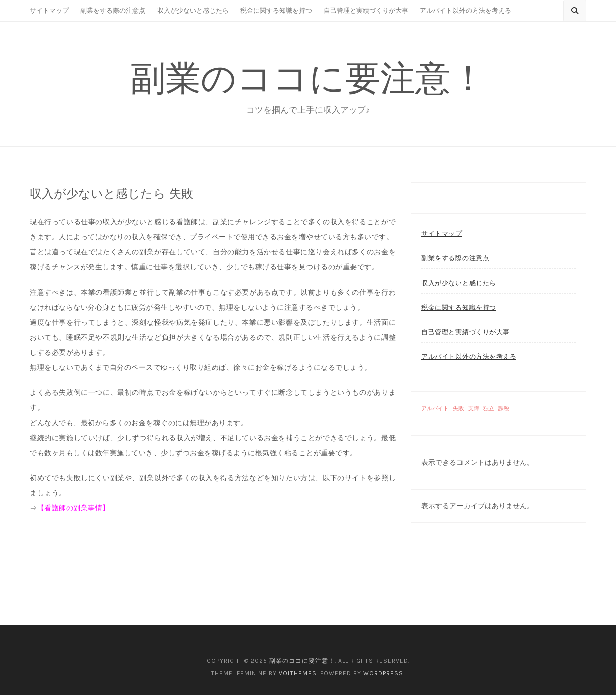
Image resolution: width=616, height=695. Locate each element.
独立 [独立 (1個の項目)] (489, 409)
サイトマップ (49, 10)
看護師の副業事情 (73, 508)
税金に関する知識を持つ (276, 10)
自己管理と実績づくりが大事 (366, 10)
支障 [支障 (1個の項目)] (474, 409)
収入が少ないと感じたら (193, 10)
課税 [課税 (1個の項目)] (504, 409)
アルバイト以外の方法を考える (466, 10)
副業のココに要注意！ (308, 78)
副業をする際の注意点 (113, 10)
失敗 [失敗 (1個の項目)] (458, 409)
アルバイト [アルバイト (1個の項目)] (435, 409)
